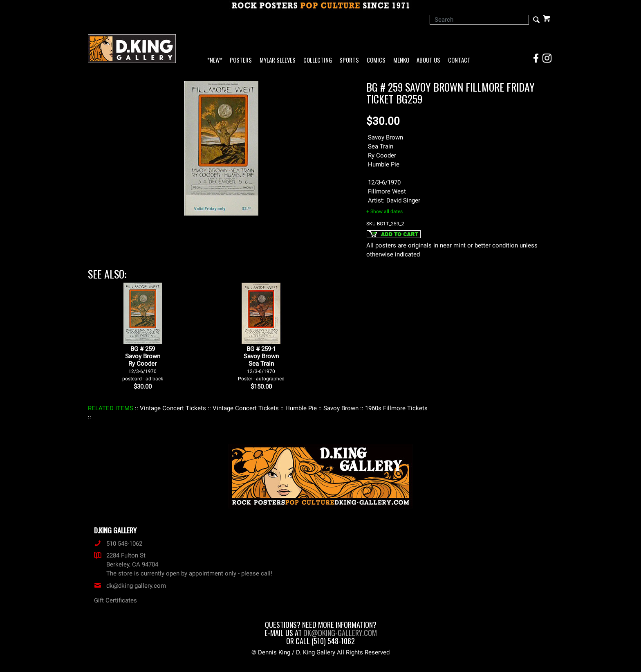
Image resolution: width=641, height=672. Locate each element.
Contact (459, 60)
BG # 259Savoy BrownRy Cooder (143, 363)
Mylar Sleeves (278, 60)
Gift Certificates (115, 600)
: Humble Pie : (301, 408)
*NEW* (215, 60)
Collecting (318, 60)
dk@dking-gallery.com (130, 586)
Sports (349, 60)
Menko (401, 60)
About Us (428, 60)
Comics (376, 60)
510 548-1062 (118, 544)
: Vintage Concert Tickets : (173, 408)
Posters (241, 60)
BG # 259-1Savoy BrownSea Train (261, 363)
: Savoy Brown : (341, 408)
